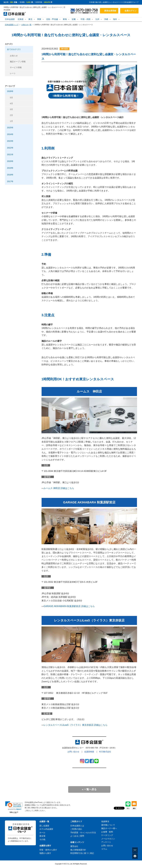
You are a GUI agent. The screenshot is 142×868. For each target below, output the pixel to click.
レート (13, 73)
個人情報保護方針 (78, 850)
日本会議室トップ (12, 25)
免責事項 (105, 821)
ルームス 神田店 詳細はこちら (59, 488)
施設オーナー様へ (109, 828)
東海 (65, 19)
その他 (42, 839)
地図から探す (45, 853)
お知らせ (14, 56)
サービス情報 (16, 67)
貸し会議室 (44, 826)
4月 (11, 103)
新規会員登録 (110, 11)
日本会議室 (10, 19)
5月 (11, 98)
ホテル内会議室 (46, 829)
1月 (11, 121)
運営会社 (74, 846)
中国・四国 (85, 19)
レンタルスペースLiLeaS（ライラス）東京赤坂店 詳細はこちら (75, 725)
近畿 (74, 19)
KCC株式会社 (105, 752)
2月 (11, 115)
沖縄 (106, 19)
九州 (97, 19)
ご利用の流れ (76, 829)
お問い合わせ (73, 752)
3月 (11, 109)
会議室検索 (89, 752)
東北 (30, 19)
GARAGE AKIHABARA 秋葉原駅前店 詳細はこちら (69, 606)
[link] (14, 806)
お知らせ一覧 (26, 25)
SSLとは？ (14, 812)
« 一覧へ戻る (89, 789)
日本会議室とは (77, 826)
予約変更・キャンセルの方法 (83, 833)
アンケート (106, 842)
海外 (115, 19)
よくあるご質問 (77, 836)
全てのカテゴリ (14, 49)
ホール (42, 833)
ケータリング (107, 835)
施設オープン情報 (18, 62)
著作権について (108, 825)
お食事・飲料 (107, 832)
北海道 (21, 19)
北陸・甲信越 (52, 19)
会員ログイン (130, 11)
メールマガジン (108, 839)
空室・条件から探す (48, 850)
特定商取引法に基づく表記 (82, 853)
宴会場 (42, 836)
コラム (104, 849)
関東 (39, 19)
